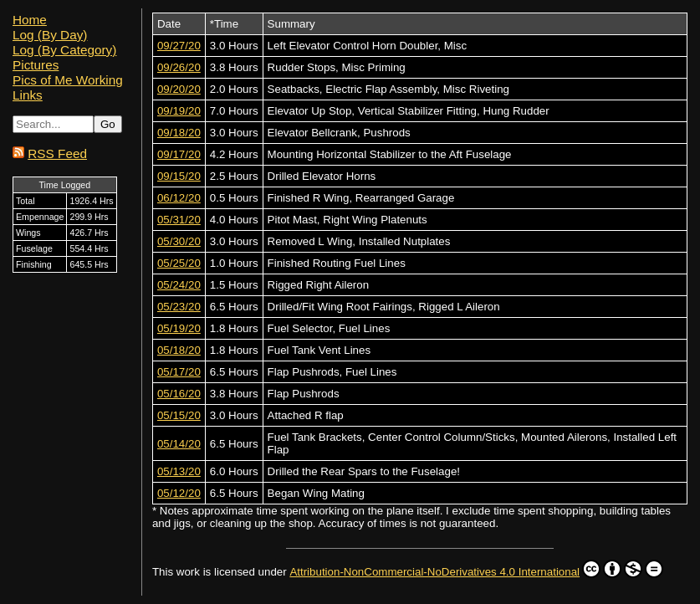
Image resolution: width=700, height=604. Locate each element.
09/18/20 (179, 133)
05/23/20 (179, 307)
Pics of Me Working (68, 80)
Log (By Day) (50, 35)
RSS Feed (57, 154)
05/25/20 (179, 263)
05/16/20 (179, 394)
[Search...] (53, 124)
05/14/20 (179, 444)
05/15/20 (179, 415)
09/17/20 (179, 154)
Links (28, 95)
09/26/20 (179, 67)
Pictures (36, 65)
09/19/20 (179, 111)
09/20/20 (179, 89)
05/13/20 (179, 471)
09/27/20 (179, 46)
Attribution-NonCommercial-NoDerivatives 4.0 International (476, 569)
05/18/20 (179, 350)
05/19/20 (179, 328)
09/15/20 (179, 176)
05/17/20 (179, 372)
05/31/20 (179, 220)
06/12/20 (179, 198)
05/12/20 (179, 493)
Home (30, 20)
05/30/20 (179, 241)
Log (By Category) (64, 50)
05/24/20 (179, 285)
